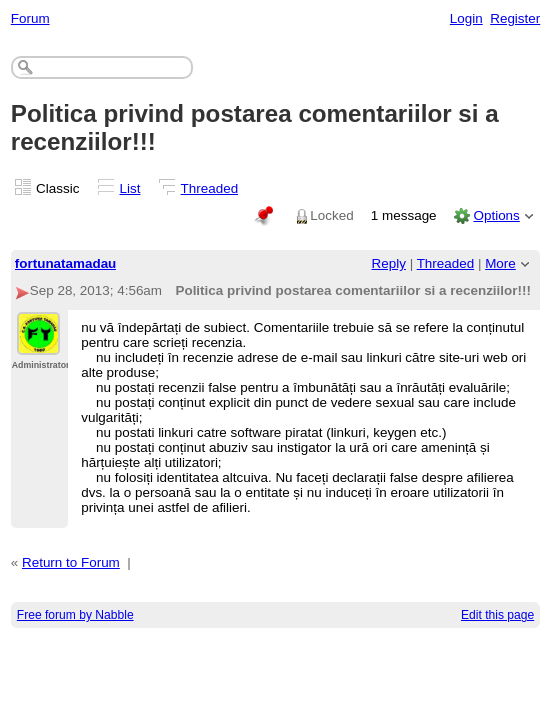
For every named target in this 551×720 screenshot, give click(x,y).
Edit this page (497, 615)
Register (515, 18)
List (130, 188)
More (500, 263)
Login (466, 18)
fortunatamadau (66, 263)
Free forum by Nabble (75, 615)
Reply (389, 263)
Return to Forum (71, 562)
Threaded (210, 188)
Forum (30, 18)
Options (496, 215)
